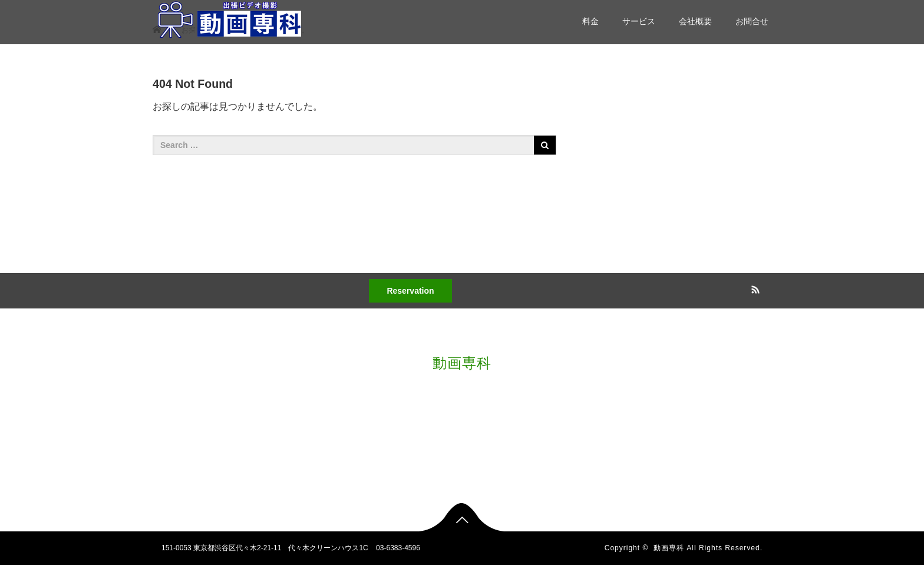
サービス (639, 21)
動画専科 (462, 363)
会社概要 (695, 21)
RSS (754, 288)
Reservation (410, 291)
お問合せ (752, 21)
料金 (590, 21)
